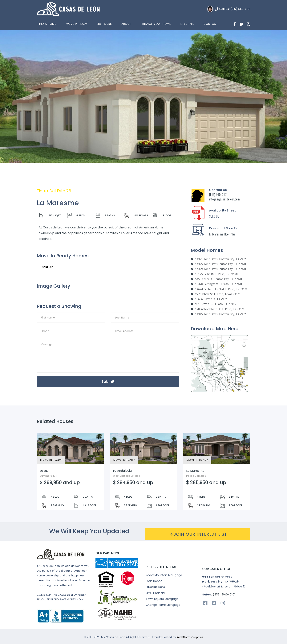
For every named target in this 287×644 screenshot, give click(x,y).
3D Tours (105, 24)
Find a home (47, 24)
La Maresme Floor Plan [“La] (222, 234)
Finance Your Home (156, 24)
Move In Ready (77, 24)
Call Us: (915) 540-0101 (235, 9)
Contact (211, 24)
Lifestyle (187, 24)
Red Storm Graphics (190, 637)
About (126, 24)
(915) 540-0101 (218, 195)
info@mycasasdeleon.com (224, 199)
